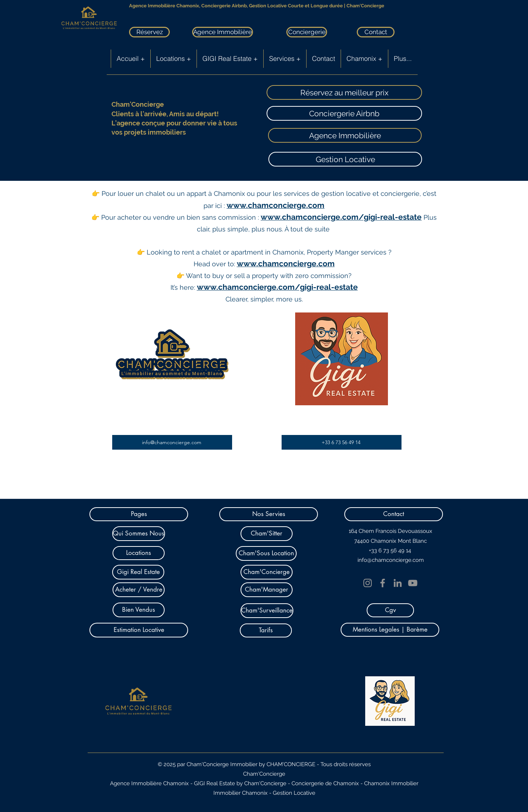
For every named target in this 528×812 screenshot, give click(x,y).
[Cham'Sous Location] (266, 553)
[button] (139, 514)
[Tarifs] (266, 630)
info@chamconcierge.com (391, 560)
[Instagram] (368, 583)
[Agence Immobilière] (223, 32)
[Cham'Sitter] (267, 534)
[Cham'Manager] (267, 590)
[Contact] (376, 32)
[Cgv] (390, 610)
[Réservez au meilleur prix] (344, 92)
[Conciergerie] (307, 32)
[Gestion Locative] (345, 159)
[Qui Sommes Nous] (139, 534)
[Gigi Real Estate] (138, 572)
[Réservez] (149, 32)
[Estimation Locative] (139, 630)
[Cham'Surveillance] (267, 611)
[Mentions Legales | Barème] (390, 630)
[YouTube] (413, 583)
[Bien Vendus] (139, 610)
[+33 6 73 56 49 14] (342, 442)
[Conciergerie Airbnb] (344, 113)
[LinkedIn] (398, 583)
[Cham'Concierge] (267, 572)
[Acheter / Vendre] (139, 590)
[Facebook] (383, 583)
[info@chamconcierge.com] (172, 442)
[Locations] (139, 553)
